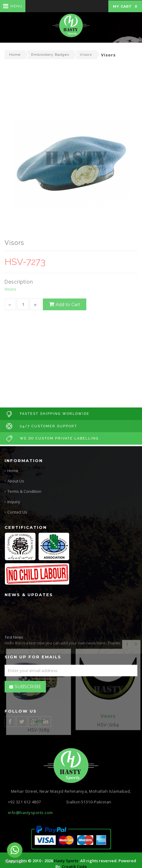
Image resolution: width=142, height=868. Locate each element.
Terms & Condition (24, 491)
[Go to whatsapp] (15, 850)
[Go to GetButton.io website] (15, 862)
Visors (86, 55)
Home (15, 55)
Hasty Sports (66, 861)
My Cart (125, 6)
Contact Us (17, 512)
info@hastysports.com (30, 813)
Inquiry (14, 502)
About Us (16, 481)
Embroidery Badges (50, 55)
